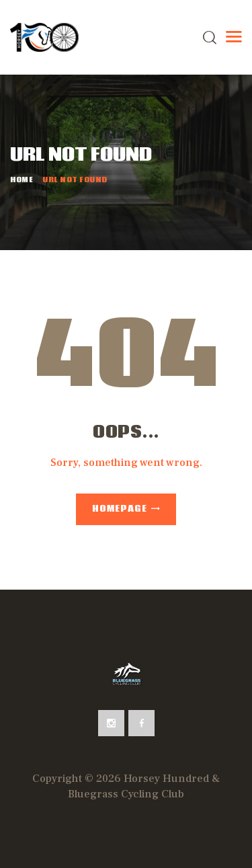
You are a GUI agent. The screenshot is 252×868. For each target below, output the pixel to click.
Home (22, 180)
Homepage (120, 509)
